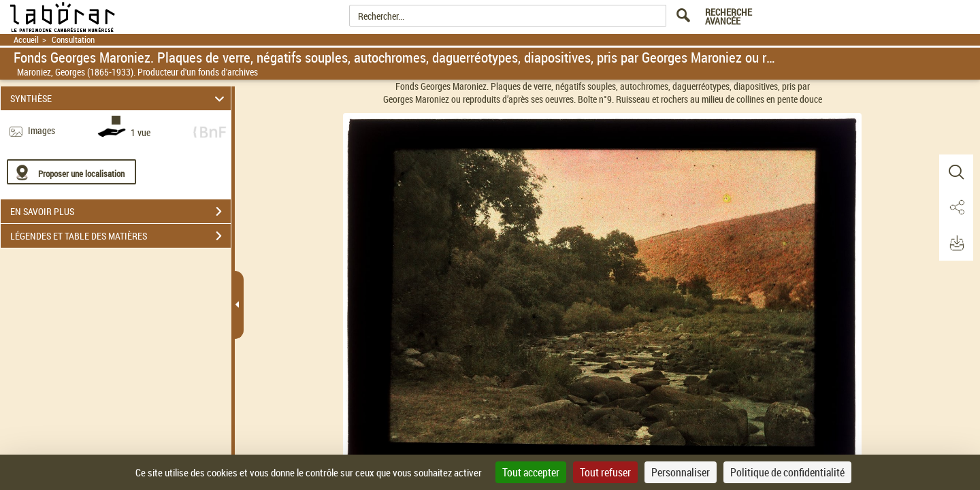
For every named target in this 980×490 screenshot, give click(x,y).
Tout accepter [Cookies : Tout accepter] (531, 472)
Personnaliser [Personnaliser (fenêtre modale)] (681, 472)
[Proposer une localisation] (71, 172)
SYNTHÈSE (119, 98)
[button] (956, 172)
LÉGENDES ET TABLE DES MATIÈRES (120, 236)
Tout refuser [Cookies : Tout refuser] (605, 472)
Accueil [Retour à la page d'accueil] (26, 40)
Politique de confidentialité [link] (787, 472)
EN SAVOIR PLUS (120, 212)
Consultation (73, 40)
